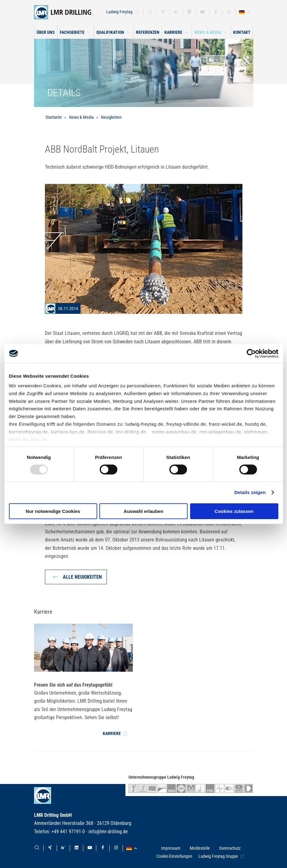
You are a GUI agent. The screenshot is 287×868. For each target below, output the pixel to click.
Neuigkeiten (111, 117)
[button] (75, 32)
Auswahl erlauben (143, 511)
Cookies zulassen (234, 511)
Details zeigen (250, 492)
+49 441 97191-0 (68, 832)
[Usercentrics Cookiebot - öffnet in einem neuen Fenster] (251, 353)
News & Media (81, 117)
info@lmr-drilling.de (108, 832)
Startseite (54, 117)
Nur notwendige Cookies (53, 511)
